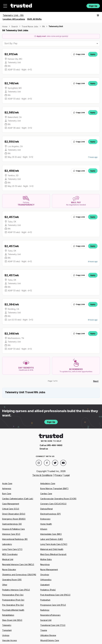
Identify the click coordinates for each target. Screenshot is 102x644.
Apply (93, 54)
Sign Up (93, 6)
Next (96, 381)
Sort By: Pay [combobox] (11, 43)
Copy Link (79, 54)
